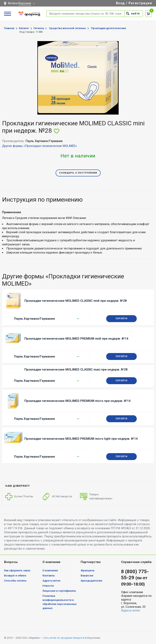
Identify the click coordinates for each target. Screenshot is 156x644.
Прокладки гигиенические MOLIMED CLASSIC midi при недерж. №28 (76, 301)
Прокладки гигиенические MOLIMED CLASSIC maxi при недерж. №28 (76, 370)
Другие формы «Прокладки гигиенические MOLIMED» (40, 146)
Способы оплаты (15, 581)
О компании (50, 570)
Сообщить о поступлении (78, 173)
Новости (48, 586)
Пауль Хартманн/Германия (34, 319)
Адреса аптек (51, 581)
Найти (133, 14)
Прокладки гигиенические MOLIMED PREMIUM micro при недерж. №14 (77, 401)
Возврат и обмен (15, 576)
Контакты (49, 576)
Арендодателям (91, 581)
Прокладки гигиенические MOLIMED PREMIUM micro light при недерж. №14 (81, 439)
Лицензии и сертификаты (59, 591)
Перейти (121, 319)
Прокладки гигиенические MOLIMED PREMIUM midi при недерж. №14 (76, 339)
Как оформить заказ (17, 570)
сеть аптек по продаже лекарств (64, 638)
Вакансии (87, 576)
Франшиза (87, 570)
